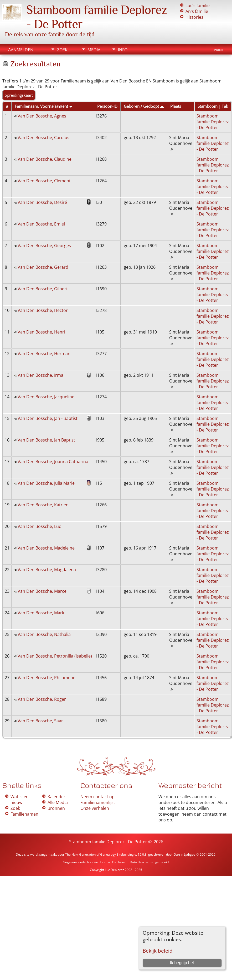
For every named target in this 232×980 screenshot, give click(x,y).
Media (94, 50)
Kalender (56, 797)
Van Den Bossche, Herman (44, 354)
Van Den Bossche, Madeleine (46, 548)
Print (219, 50)
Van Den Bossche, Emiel (41, 224)
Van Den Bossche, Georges (44, 246)
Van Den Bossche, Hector (43, 310)
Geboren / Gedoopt (144, 106)
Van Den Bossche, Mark (41, 613)
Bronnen (56, 808)
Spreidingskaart (19, 95)
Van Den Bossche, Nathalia (44, 634)
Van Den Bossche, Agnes (42, 116)
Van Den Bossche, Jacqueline (46, 397)
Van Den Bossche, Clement (44, 181)
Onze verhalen (95, 808)
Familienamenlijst (98, 802)
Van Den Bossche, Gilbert (43, 289)
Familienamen (24, 814)
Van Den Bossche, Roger (42, 699)
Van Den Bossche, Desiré (42, 202)
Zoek (62, 50)
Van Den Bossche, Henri (41, 332)
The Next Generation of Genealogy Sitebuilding (99, 854)
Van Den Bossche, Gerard (43, 267)
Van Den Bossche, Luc (39, 526)
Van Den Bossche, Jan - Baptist (48, 418)
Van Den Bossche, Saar (40, 721)
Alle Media (58, 802)
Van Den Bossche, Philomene (47, 678)
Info (123, 50)
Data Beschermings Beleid (149, 862)
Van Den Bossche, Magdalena (47, 570)
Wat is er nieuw (19, 800)
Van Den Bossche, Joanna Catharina (53, 462)
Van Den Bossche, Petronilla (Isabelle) (55, 656)
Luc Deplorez (116, 862)
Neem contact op (97, 797)
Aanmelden (21, 50)
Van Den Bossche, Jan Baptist (46, 440)
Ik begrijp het (182, 963)
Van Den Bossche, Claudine (45, 159)
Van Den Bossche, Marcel (43, 591)
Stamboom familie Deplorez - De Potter (213, 122)
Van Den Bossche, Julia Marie (46, 483)
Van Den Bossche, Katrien (43, 505)
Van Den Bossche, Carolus (43, 138)
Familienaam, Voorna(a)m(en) (44, 106)
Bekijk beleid (158, 951)
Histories (194, 17)
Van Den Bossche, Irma (40, 375)
